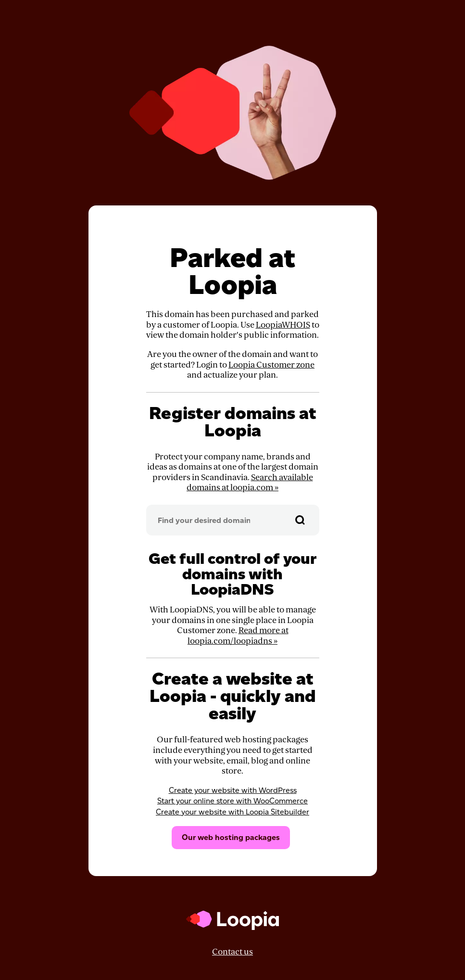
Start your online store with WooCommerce (232, 801)
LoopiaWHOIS (283, 325)
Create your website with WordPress (233, 790)
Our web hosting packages (231, 837)
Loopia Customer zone (271, 365)
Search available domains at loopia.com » (250, 483)
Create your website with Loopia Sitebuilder (232, 812)
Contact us (232, 952)
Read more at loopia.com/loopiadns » (238, 636)
